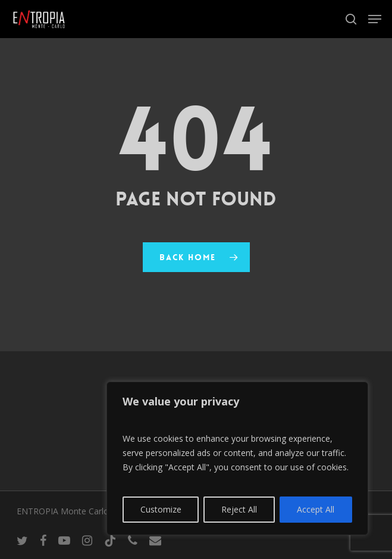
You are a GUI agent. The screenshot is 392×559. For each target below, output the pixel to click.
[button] (375, 19)
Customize (161, 509)
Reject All (239, 509)
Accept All (316, 509)
